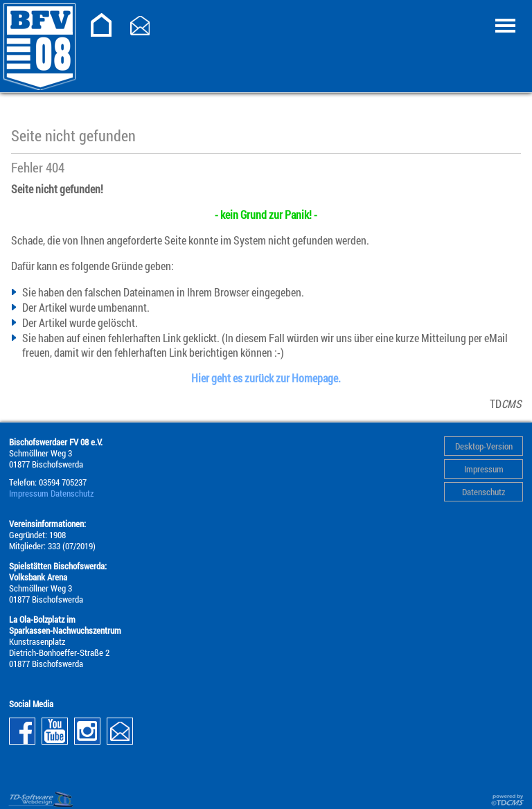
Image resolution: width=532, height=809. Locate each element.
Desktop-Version (484, 446)
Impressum (484, 469)
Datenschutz (484, 492)
